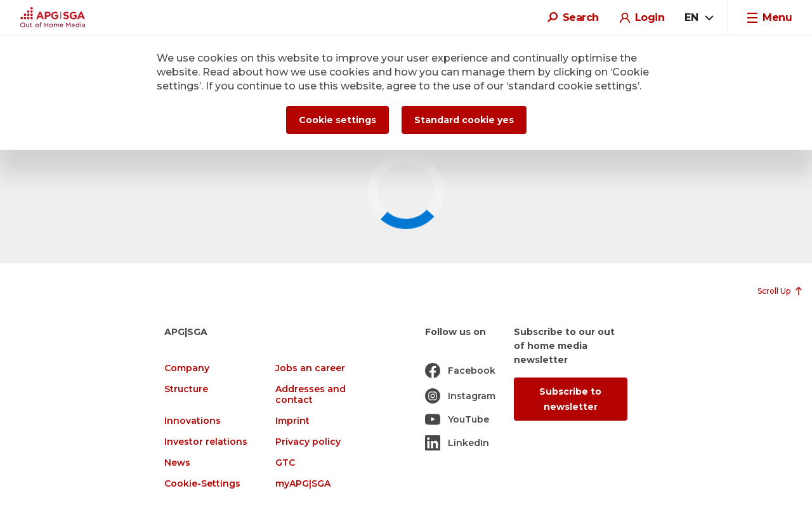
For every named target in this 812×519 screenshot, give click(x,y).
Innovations (193, 421)
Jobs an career (310, 368)
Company (187, 368)
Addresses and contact (311, 395)
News (177, 463)
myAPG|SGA (303, 484)
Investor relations (206, 442)
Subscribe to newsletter (570, 399)
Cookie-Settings (202, 484)
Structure (186, 389)
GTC (285, 463)
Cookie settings (337, 120)
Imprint (292, 421)
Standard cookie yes (464, 120)
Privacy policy (308, 442)
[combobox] (698, 18)
